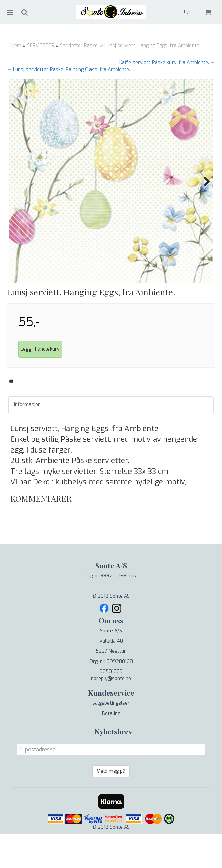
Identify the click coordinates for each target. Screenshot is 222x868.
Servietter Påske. (79, 46)
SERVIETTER (41, 46)
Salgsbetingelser (111, 737)
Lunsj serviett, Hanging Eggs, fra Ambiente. (152, 46)
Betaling (111, 747)
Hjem (16, 46)
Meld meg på (111, 805)
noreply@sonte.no (111, 712)
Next (204, 181)
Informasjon (27, 438)
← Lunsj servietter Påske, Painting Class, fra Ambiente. (68, 69)
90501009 (111, 706)
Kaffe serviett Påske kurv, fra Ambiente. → (167, 63)
